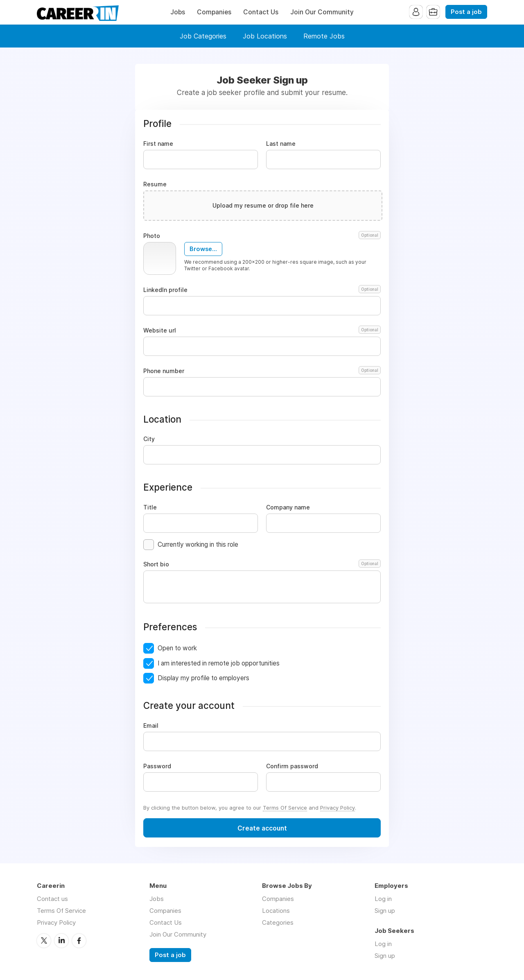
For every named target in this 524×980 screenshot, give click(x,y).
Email (151, 726)
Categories (278, 922)
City (149, 439)
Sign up (385, 911)
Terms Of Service (285, 808)
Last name (281, 144)
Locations (276, 911)
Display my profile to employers (203, 678)
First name (158, 144)
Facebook (79, 941)
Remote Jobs (324, 36)
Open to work (177, 648)
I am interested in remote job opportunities (219, 663)
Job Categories (203, 36)
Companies (214, 12)
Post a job (466, 12)
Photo (262, 236)
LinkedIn (61, 941)
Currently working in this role (198, 544)
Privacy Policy (338, 808)
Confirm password (292, 766)
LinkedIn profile (262, 290)
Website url (262, 330)
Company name (288, 507)
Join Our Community (322, 12)
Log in (383, 899)
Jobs (178, 12)
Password (157, 766)
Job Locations (265, 36)
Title (150, 507)
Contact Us (261, 12)
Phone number (262, 371)
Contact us (52, 899)
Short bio (262, 564)
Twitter (44, 941)
